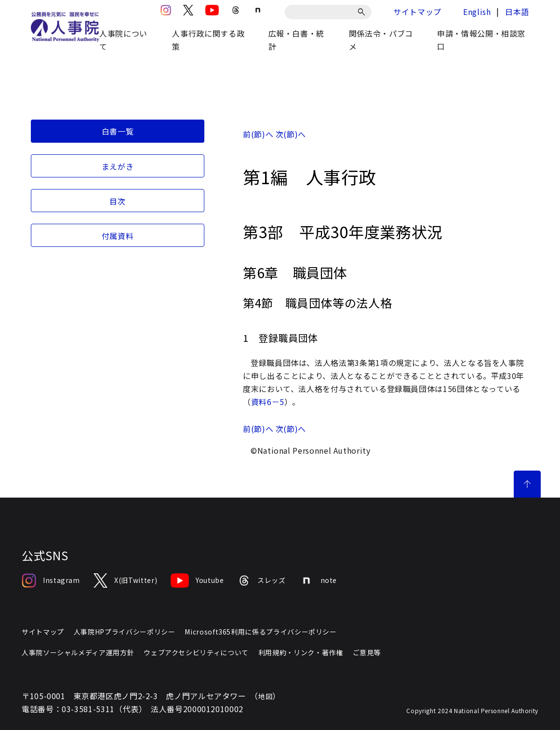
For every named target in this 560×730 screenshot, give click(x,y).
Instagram (51, 581)
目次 (117, 201)
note (318, 581)
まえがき (118, 166)
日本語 (517, 12)
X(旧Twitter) (125, 581)
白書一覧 (118, 131)
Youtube (197, 581)
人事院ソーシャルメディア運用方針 (78, 652)
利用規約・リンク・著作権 (301, 652)
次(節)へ (291, 134)
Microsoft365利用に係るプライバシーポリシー (260, 632)
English (477, 12)
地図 (265, 696)
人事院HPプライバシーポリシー (125, 632)
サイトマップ (417, 12)
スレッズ (262, 581)
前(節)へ (258, 134)
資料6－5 (268, 402)
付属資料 (118, 236)
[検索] (363, 12)
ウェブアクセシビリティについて (196, 652)
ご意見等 (367, 652)
